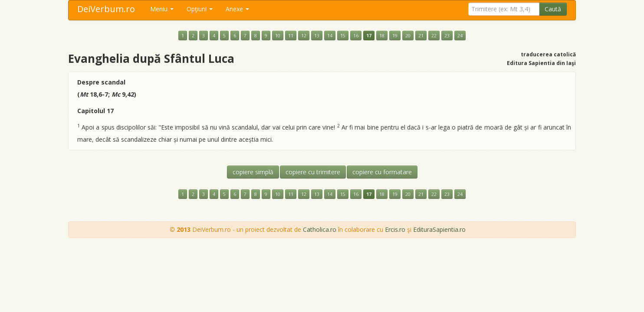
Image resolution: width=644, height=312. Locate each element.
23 (447, 36)
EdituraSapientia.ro (439, 229)
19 (395, 36)
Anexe (237, 9)
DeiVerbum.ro (106, 9)
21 (421, 36)
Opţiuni (200, 9)
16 (356, 36)
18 (382, 36)
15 (343, 36)
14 (330, 36)
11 (291, 36)
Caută (553, 9)
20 (408, 36)
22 (434, 36)
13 (317, 36)
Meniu (162, 9)
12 (304, 36)
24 (460, 36)
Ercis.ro (395, 229)
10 (278, 36)
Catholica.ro (320, 229)
